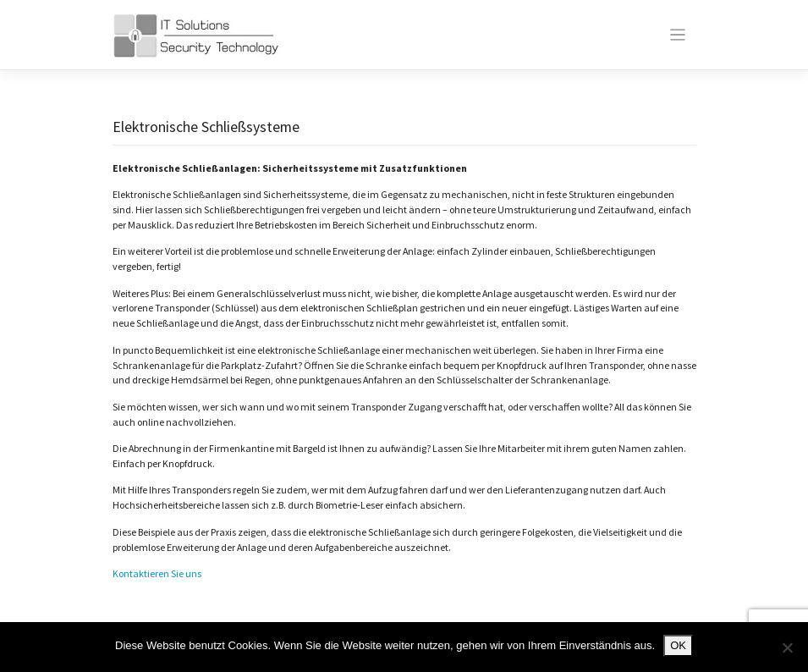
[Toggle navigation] (678, 35)
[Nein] (787, 647)
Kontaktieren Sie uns (157, 573)
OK (678, 645)
